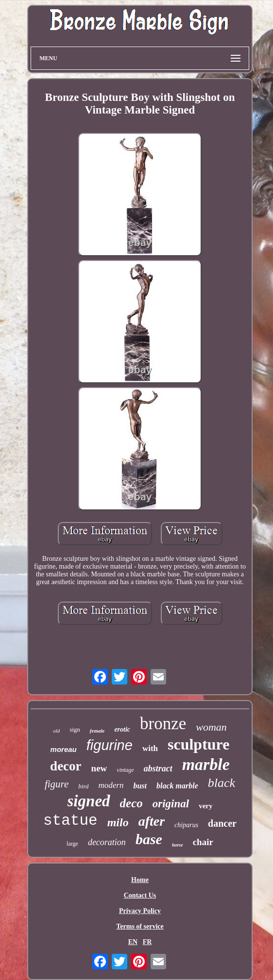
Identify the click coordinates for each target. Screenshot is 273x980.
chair (203, 842)
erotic (122, 729)
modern (111, 785)
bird (83, 786)
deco (131, 803)
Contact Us (140, 895)
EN (133, 942)
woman (211, 727)
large (72, 844)
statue (70, 821)
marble (206, 764)
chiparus (186, 825)
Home (140, 880)
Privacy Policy (140, 911)
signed (89, 801)
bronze (163, 724)
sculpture (198, 744)
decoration (107, 842)
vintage (125, 770)
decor (66, 766)
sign (75, 729)
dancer (222, 823)
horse (178, 845)
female (97, 731)
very (205, 806)
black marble (177, 786)
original (171, 804)
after (152, 821)
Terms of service (140, 926)
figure (57, 784)
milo (118, 822)
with (150, 748)
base (149, 839)
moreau (64, 749)
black (222, 783)
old (56, 731)
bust (140, 786)
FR (147, 942)
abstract (158, 768)
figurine (110, 745)
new (99, 768)
